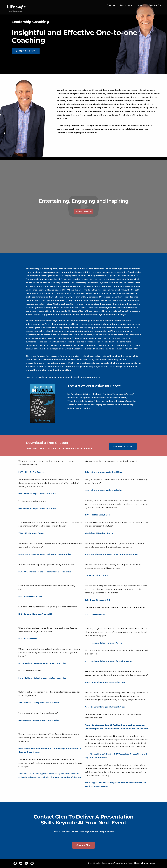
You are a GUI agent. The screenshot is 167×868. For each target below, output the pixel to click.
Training (111, 5)
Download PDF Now (123, 446)
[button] (126, 5)
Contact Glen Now (26, 51)
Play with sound (83, 211)
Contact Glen (155, 5)
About (141, 5)
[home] (16, 7)
